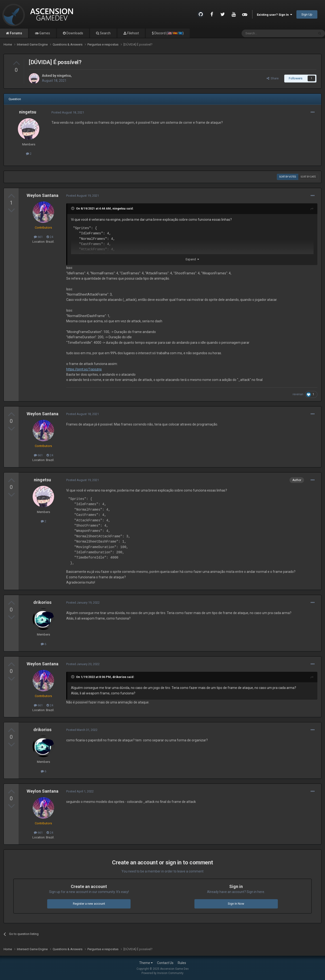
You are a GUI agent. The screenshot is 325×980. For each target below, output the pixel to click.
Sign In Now (236, 904)
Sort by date (308, 177)
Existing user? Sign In (274, 15)
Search (105, 33)
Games (44, 33)
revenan (298, 394)
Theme (146, 963)
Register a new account (89, 904)
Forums (16, 33)
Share (273, 78)
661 (38, 237)
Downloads (74, 33)
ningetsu (64, 76)
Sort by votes (288, 177)
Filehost (133, 33)
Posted (68, 112)
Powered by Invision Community (162, 973)
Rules (182, 963)
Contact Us (165, 963)
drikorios (42, 602)
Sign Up (307, 14)
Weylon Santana (43, 195)
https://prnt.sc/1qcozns (84, 369)
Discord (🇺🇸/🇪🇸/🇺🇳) (169, 33)
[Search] (267, 33)
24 (50, 237)
